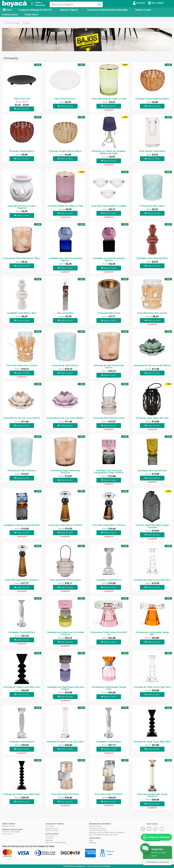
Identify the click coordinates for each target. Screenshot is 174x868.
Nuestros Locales (143, 10)
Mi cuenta (139, 3)
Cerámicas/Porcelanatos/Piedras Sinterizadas (107, 10)
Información (50, 826)
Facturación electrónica (98, 830)
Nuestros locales (95, 826)
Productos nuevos (10, 15)
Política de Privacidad (97, 828)
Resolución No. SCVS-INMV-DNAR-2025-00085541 (107, 832)
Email (91, 840)
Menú (7, 10)
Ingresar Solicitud (8, 826)
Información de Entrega (11, 832)
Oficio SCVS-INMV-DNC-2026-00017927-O (104, 835)
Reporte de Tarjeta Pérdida (56, 842)
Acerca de (49, 838)
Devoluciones (7, 834)
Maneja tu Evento (52, 830)
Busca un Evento (52, 828)
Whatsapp (93, 842)
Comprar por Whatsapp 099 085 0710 (35, 10)
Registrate (49, 840)
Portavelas (27, 23)
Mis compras (155, 3)
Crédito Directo (31, 15)
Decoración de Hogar (12, 23)
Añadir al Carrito (22, 109)
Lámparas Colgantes (69, 10)
